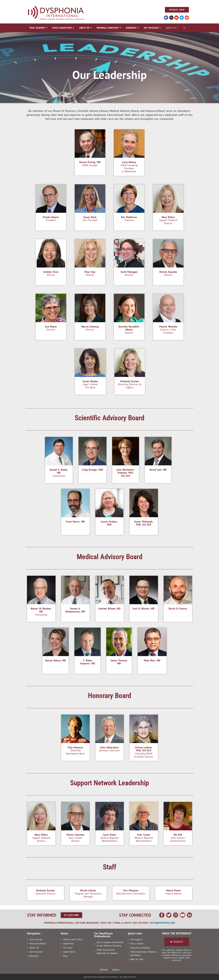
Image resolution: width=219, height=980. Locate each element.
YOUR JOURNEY (33, 3)
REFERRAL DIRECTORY (95, 3)
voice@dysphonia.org (162, 923)
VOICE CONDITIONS (55, 3)
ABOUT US (150, 3)
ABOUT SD (75, 3)
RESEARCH (116, 3)
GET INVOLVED (133, 3)
